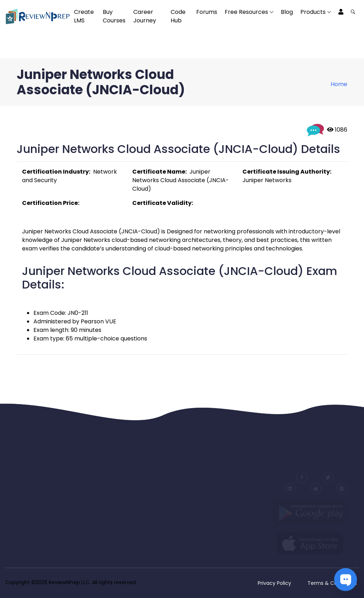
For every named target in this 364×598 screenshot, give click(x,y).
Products (313, 12)
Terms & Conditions (332, 583)
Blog (287, 12)
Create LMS (84, 16)
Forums (207, 12)
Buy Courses (114, 16)
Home (339, 84)
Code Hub (178, 16)
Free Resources (246, 12)
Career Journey (145, 16)
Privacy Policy (274, 583)
